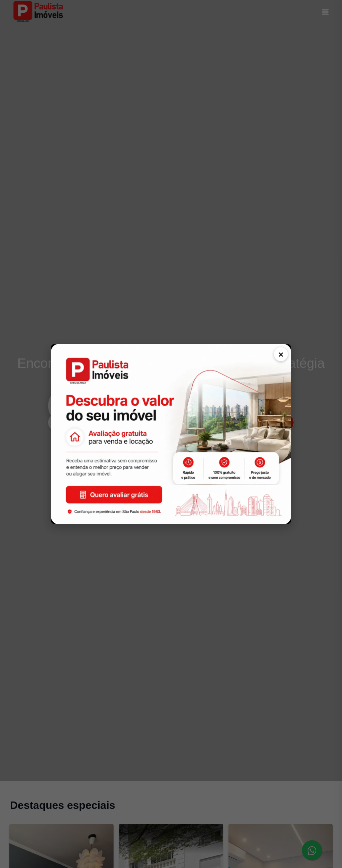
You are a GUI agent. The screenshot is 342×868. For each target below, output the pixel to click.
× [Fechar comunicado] (281, 354)
